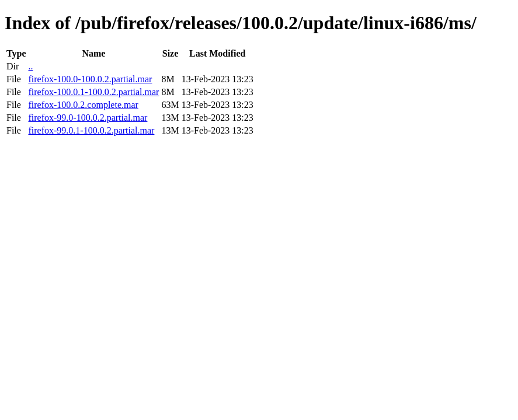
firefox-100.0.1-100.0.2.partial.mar (93, 92)
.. (30, 66)
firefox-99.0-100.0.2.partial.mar (88, 118)
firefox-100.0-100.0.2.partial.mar (90, 79)
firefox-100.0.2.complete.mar (83, 105)
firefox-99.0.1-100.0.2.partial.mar (91, 130)
